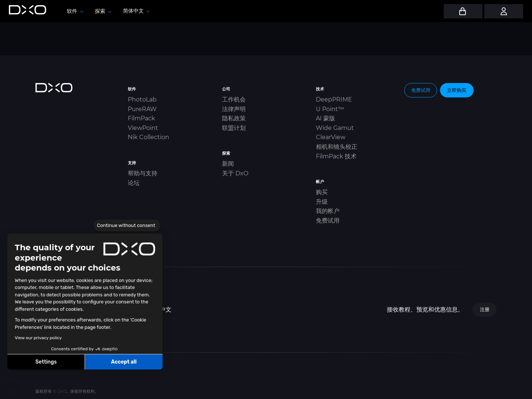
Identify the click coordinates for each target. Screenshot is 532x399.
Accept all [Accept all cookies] (124, 362)
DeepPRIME (334, 99)
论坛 (134, 183)
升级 (322, 202)
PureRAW (142, 109)
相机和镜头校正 (337, 147)
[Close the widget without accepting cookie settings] (127, 226)
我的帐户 (328, 211)
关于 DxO (235, 173)
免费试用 (328, 221)
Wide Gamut (335, 128)
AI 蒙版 (325, 118)
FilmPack (141, 118)
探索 (103, 11)
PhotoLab (142, 99)
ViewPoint (143, 128)
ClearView (331, 137)
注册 (485, 309)
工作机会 (234, 99)
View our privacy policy (38, 338)
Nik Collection (149, 137)
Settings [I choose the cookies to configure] (46, 362)
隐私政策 (234, 118)
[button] (11, 391)
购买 (322, 192)
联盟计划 (234, 128)
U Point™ (330, 109)
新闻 (228, 164)
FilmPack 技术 (336, 156)
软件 (75, 11)
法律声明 (234, 109)
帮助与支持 (143, 173)
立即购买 (457, 90)
